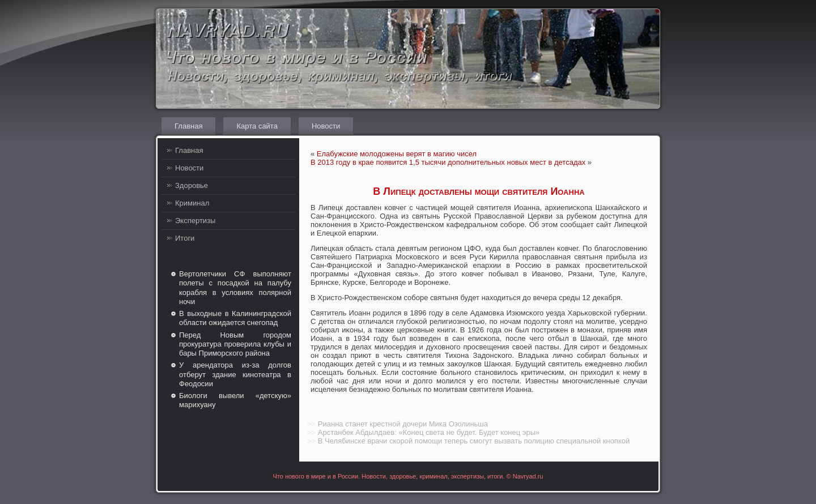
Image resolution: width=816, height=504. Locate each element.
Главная (188, 126)
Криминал (192, 203)
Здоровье (192, 185)
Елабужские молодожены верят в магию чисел (397, 154)
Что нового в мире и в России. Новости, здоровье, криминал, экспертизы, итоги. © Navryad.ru (408, 476)
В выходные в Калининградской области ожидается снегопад (235, 318)
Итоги (185, 238)
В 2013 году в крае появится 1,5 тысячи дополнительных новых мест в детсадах (448, 162)
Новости (326, 126)
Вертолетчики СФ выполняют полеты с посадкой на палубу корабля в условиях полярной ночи (235, 288)
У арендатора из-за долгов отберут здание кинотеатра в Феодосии (235, 374)
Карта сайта (257, 126)
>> (311, 424)
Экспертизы (195, 221)
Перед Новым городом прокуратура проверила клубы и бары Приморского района (235, 344)
